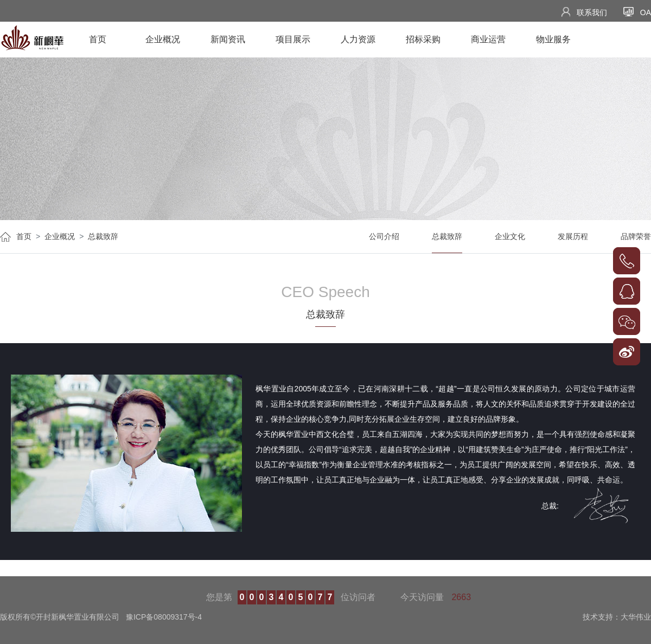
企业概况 (163, 39)
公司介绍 (384, 236)
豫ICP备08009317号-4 (164, 617)
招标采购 (423, 39)
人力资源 (358, 39)
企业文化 (510, 236)
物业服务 (553, 39)
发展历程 (573, 236)
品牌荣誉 (636, 236)
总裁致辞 (103, 236)
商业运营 (488, 39)
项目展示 (293, 39)
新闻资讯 (228, 39)
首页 (98, 39)
